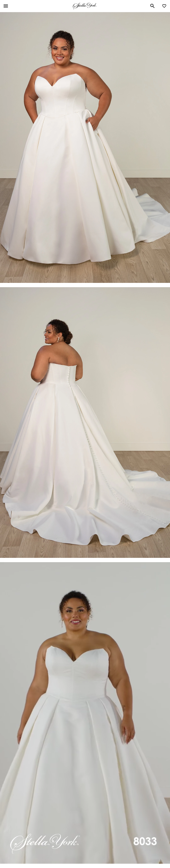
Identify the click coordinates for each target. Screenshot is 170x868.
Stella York (85, 6)
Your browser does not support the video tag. (85, 713)
